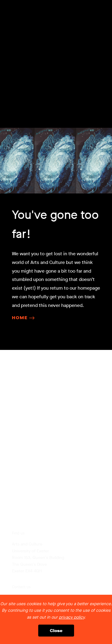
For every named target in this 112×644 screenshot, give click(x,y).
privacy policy (72, 617)
